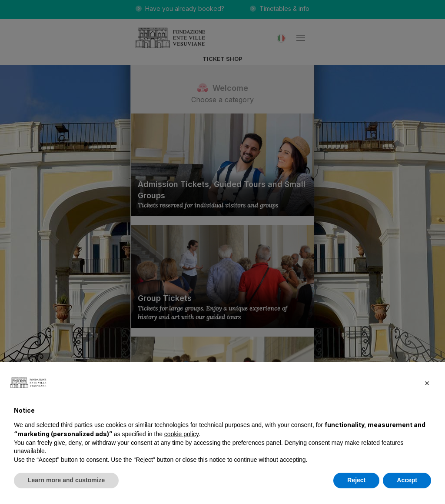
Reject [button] (356, 480)
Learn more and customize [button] (66, 480)
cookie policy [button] (181, 434)
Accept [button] (407, 480)
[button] (427, 383)
